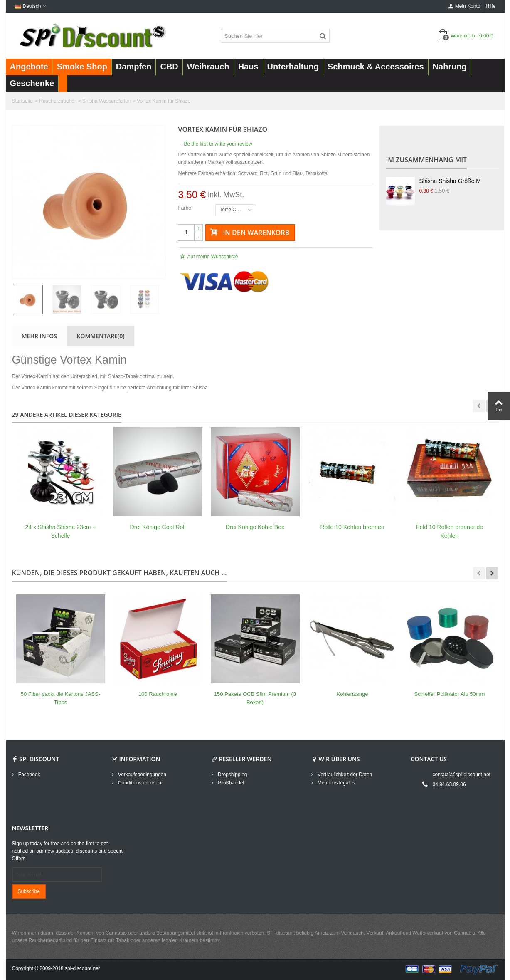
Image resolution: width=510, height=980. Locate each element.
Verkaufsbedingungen (142, 775)
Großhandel (230, 783)
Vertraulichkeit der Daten (344, 775)
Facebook (29, 775)
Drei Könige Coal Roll (158, 527)
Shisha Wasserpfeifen (106, 101)
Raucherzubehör (58, 101)
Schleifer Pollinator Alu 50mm (450, 694)
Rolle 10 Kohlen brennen (352, 527)
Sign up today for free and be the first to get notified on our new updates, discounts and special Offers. (68, 851)
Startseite (23, 101)
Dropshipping (232, 775)
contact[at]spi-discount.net (462, 775)
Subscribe (29, 891)
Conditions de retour (140, 783)
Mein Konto (464, 6)
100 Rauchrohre (158, 694)
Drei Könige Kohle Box (255, 527)
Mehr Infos (39, 336)
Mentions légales (336, 783)
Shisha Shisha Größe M (450, 181)
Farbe (185, 208)
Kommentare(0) (101, 336)
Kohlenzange (352, 694)
